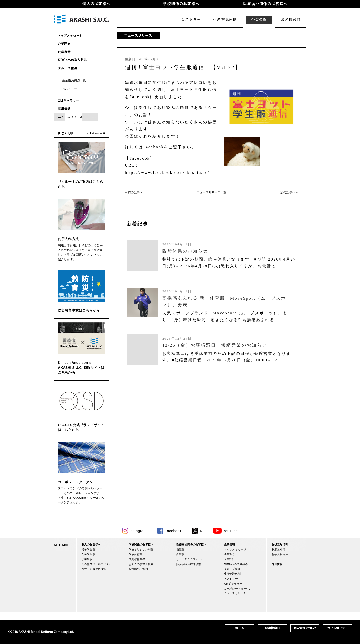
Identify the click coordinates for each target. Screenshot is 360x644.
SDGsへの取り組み (236, 564)
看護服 (180, 549)
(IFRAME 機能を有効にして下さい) (212, 295)
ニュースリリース (235, 593)
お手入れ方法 (68, 239)
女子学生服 (88, 554)
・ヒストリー (68, 89)
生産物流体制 (232, 574)
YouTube (230, 531)
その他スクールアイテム (97, 564)
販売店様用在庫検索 (189, 564)
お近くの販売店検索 (94, 569)
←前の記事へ (134, 192)
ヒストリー (191, 20)
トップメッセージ (235, 549)
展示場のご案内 (138, 569)
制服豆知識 (278, 549)
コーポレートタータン (75, 482)
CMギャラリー (233, 584)
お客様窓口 (290, 20)
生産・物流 (225, 20)
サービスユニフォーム (190, 559)
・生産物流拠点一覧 (73, 80)
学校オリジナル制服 (141, 549)
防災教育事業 (137, 559)
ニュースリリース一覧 (212, 192)
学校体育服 (136, 554)
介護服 (180, 554)
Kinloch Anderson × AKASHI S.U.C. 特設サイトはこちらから (81, 367)
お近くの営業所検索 (141, 564)
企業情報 (259, 20)
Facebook (173, 531)
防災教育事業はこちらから (79, 310)
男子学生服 (88, 549)
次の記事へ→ (289, 192)
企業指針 (230, 559)
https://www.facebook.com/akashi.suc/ (167, 172)
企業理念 (230, 554)
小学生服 (87, 559)
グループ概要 (232, 569)
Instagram (138, 531)
